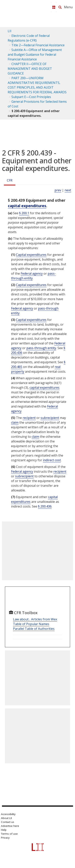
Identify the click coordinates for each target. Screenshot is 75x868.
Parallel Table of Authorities (34, 629)
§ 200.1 (24, 213)
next (68, 190)
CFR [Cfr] (10, 180)
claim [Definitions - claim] (15, 422)
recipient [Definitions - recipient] (29, 418)
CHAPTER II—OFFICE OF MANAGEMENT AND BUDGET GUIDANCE (30, 69)
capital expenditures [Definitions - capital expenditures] (27, 206)
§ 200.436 (45, 506)
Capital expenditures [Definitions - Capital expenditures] (31, 255)
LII (10, 31)
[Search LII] (60, 7)
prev (58, 190)
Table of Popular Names (31, 624)
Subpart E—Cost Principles (31, 97)
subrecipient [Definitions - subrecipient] (50, 418)
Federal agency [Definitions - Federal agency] (32, 273)
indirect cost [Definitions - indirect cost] (52, 460)
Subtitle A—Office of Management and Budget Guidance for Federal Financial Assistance (35, 54)
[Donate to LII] (54, 7)
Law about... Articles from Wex (35, 619)
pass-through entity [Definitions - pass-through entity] (41, 348)
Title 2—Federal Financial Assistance (38, 45)
